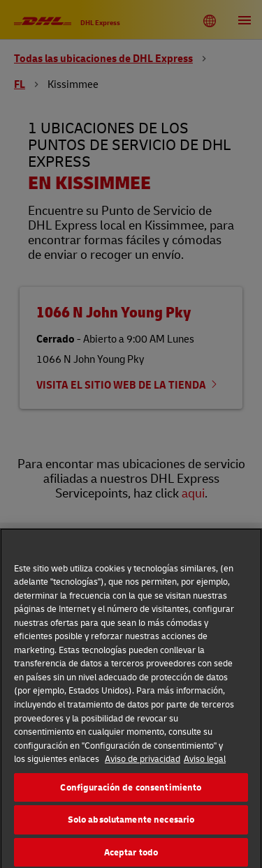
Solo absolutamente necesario (131, 823)
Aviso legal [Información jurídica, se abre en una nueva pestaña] (205, 763)
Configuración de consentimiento (131, 791)
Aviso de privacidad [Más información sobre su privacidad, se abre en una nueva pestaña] (143, 763)
